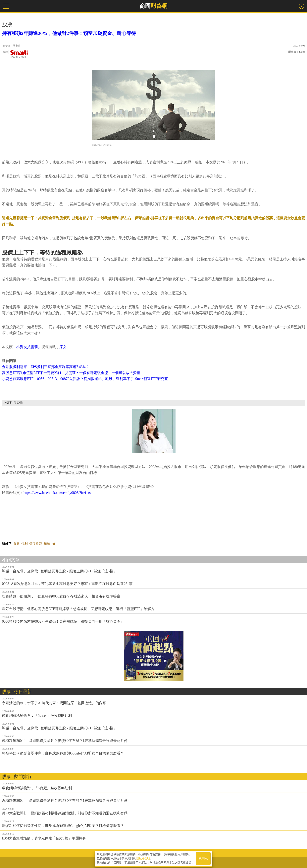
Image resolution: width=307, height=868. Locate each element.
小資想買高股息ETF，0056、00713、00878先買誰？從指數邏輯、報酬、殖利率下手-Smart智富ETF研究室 (85, 379)
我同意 (203, 858)
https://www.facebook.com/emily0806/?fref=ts (57, 493)
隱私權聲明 (143, 858)
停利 (25, 544)
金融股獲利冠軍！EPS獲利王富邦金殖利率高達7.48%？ (46, 367)
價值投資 (36, 544)
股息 (17, 544)
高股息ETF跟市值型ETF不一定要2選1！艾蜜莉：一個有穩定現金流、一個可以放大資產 (71, 373)
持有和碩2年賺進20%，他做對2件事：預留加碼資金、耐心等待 (69, 33)
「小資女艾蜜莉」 (27, 347)
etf (53, 544)
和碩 (47, 544)
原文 (63, 347)
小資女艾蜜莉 (19, 54)
